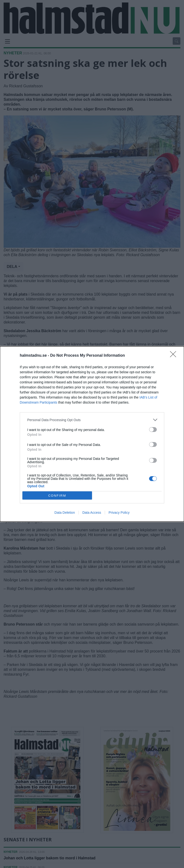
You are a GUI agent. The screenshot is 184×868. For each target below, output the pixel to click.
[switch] (153, 430)
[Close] (175, 356)
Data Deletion (65, 513)
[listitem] (92, 420)
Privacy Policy (119, 513)
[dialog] (92, 434)
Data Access (92, 513)
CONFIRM (57, 496)
